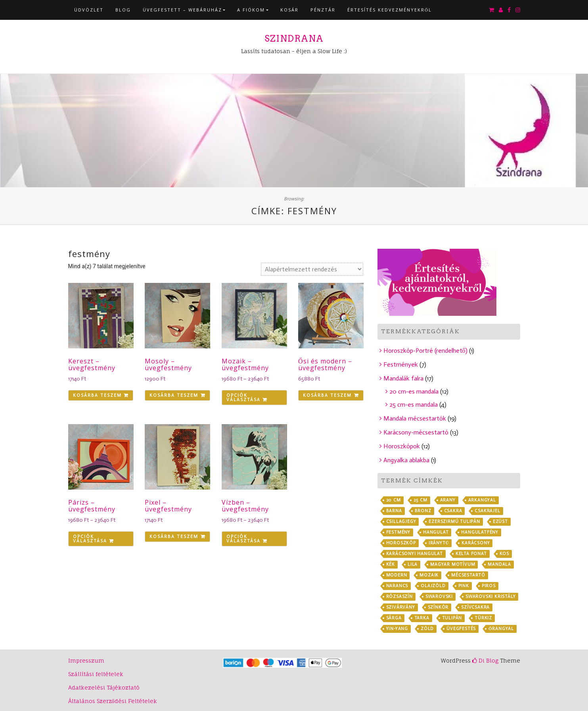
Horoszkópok (402, 446)
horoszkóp (401, 543)
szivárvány (401, 607)
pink (464, 586)
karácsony (476, 543)
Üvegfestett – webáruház (182, 10)
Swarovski (439, 597)
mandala (499, 564)
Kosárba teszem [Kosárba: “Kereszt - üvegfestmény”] (97, 395)
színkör (438, 607)
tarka (422, 618)
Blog (123, 10)
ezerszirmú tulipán (454, 522)
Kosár (289, 10)
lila (413, 564)
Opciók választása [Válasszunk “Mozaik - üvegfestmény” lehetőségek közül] (243, 398)
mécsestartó (468, 575)
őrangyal (501, 629)
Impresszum (86, 660)
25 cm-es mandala (414, 405)
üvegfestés (461, 629)
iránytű (439, 543)
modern (397, 575)
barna (394, 511)
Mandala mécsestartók (415, 418)
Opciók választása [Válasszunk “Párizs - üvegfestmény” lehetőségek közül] (90, 539)
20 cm (394, 500)
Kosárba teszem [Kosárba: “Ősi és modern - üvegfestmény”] (327, 395)
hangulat (436, 532)
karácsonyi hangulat (415, 554)
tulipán (452, 618)
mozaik (429, 575)
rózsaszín (399, 597)
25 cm (420, 500)
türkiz (483, 618)
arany (448, 500)
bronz (423, 511)
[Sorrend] (312, 269)
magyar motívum (453, 564)
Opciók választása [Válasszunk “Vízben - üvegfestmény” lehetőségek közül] (243, 539)
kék (391, 564)
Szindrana (294, 38)
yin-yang (397, 629)
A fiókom (251, 10)
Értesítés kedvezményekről (390, 10)
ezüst (500, 522)
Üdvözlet (89, 10)
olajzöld (433, 586)
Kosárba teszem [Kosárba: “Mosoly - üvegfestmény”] (174, 395)
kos (504, 554)
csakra (453, 511)
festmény (398, 532)
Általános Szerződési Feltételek (113, 701)
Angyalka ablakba (406, 460)
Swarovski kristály (490, 597)
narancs (397, 586)
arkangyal (482, 500)
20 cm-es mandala (414, 391)
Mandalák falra (403, 378)
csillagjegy (401, 522)
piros (489, 586)
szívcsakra (475, 607)
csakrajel (487, 511)
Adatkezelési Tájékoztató (104, 687)
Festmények (401, 364)
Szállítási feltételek (96, 674)
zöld (427, 629)
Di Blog (485, 660)
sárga (394, 618)
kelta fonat (471, 554)
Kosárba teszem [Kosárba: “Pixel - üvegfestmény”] (174, 537)
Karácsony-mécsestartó (416, 432)
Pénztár (323, 10)
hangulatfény (480, 532)
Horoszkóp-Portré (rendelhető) (425, 351)
